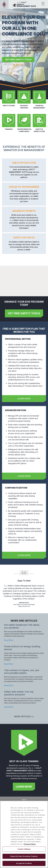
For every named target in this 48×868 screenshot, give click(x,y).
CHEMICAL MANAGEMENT (39, 107)
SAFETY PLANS (9, 106)
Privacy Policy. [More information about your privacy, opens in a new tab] (30, 844)
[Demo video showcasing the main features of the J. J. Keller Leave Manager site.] (24, 279)
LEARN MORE (24, 399)
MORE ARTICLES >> (24, 716)
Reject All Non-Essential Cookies (24, 856)
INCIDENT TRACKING (24, 107)
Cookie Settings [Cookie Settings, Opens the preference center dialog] (24, 849)
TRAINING (9, 129)
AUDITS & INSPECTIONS (39, 130)
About (24, 800)
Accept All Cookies (24, 863)
